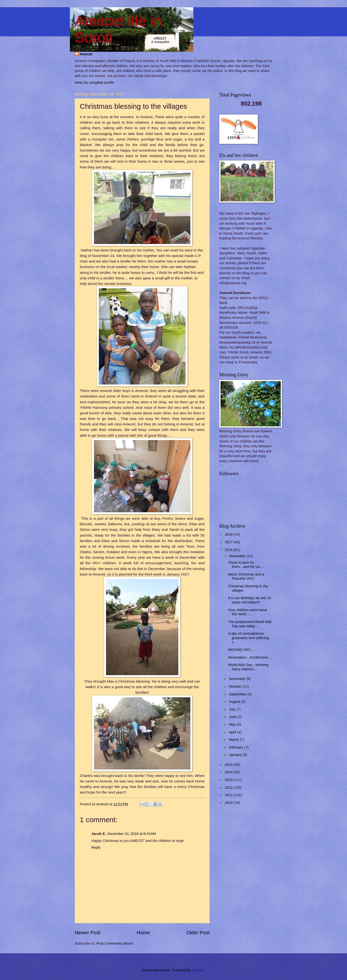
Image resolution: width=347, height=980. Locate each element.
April (233, 732)
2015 (229, 765)
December (238, 556)
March (234, 740)
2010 (229, 803)
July (233, 709)
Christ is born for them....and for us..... (246, 565)
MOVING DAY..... (242, 650)
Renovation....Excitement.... (250, 657)
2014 (229, 772)
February (237, 747)
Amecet (86, 54)
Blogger (198, 970)
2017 (229, 542)
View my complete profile (94, 83)
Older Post (198, 932)
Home (143, 932)
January (236, 755)
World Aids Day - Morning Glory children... (248, 667)
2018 (229, 534)
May (233, 724)
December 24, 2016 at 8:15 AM (132, 834)
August (235, 702)
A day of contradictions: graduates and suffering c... (249, 638)
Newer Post (87, 932)
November (238, 679)
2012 (229, 788)
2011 (229, 795)
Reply (96, 847)
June (233, 717)
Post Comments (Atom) (115, 943)
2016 (229, 550)
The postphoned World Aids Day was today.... (250, 624)
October (236, 686)
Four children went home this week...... (248, 612)
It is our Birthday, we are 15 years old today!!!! (250, 600)
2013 (229, 780)
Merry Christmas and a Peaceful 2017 (246, 576)
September (238, 694)
